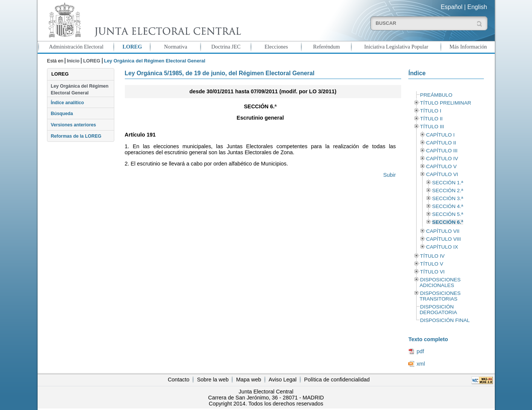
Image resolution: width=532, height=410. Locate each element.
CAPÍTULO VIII (443, 239)
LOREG (132, 47)
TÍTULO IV (432, 256)
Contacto (179, 380)
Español (452, 7)
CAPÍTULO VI (442, 174)
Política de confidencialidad (337, 380)
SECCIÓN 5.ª (447, 214)
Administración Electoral (76, 47)
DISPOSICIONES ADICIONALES (440, 282)
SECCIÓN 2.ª (447, 191)
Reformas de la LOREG (76, 136)
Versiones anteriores (73, 125)
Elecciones (276, 47)
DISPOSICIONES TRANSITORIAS (440, 296)
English (477, 7)
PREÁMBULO (436, 95)
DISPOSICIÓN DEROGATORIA (438, 310)
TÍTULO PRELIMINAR (446, 103)
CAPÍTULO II (441, 143)
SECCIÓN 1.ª (447, 183)
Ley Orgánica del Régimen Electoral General (80, 90)
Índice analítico (67, 103)
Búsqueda (62, 114)
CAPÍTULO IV (442, 159)
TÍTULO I (430, 111)
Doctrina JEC (226, 47)
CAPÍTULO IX (442, 247)
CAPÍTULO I (440, 135)
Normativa (176, 47)
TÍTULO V (431, 264)
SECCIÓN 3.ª (447, 198)
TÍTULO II (431, 119)
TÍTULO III (432, 127)
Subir (390, 175)
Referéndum (327, 47)
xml (421, 364)
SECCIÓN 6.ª (447, 222)
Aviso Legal (283, 380)
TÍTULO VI (432, 272)
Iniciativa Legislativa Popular (396, 47)
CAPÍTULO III (442, 151)
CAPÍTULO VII (443, 231)
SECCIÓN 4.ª (447, 206)
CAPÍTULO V (441, 166)
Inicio (73, 61)
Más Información (468, 47)
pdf (420, 351)
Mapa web (249, 380)
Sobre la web (213, 380)
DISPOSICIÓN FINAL (445, 320)
